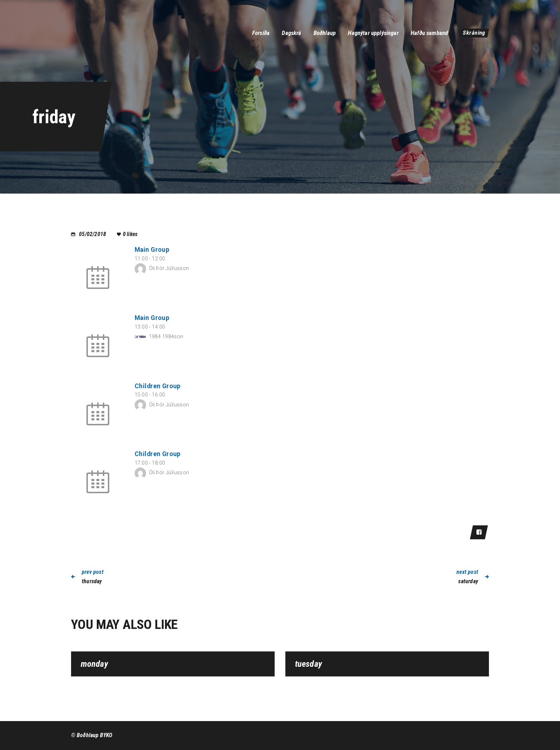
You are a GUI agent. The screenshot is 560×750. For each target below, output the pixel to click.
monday (94, 664)
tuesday (309, 664)
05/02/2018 (92, 234)
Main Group (152, 250)
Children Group (158, 386)
